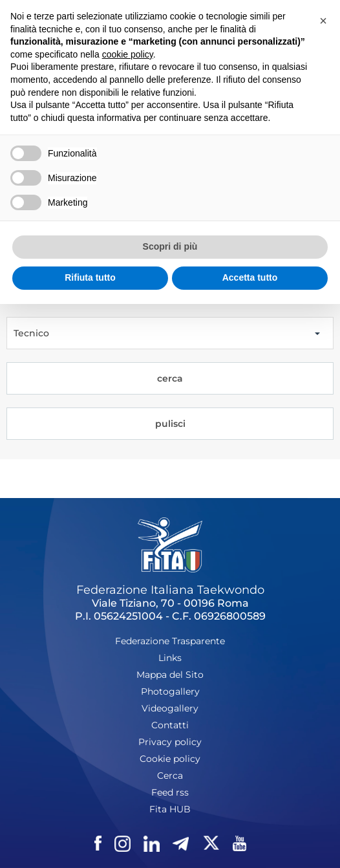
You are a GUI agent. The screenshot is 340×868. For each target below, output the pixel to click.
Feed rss (170, 792)
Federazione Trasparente (170, 641)
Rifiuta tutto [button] (90, 277)
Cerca (170, 776)
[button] (323, 21)
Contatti (170, 725)
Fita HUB (170, 809)
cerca (170, 378)
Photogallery (170, 691)
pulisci (170, 424)
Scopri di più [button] (170, 246)
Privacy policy (170, 742)
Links (170, 658)
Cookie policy (170, 759)
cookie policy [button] (128, 54)
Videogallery (170, 708)
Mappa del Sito (170, 675)
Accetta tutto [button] (250, 277)
